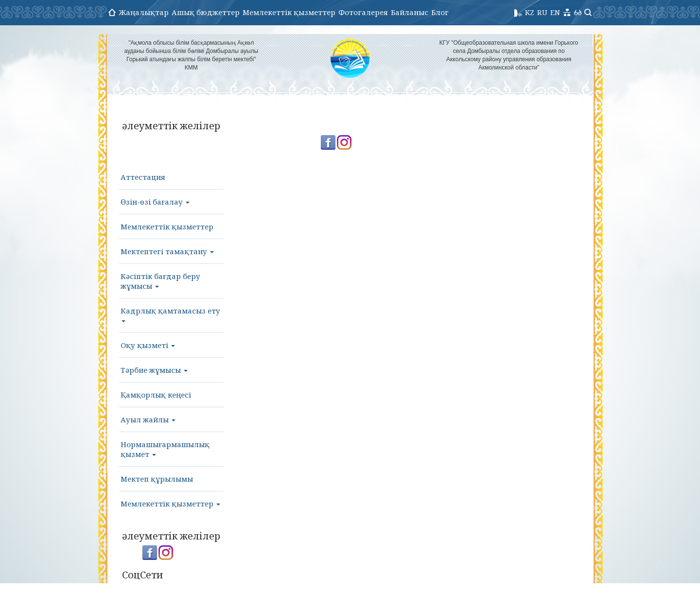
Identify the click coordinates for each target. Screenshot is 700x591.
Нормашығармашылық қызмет (165, 449)
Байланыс (410, 12)
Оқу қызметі (148, 345)
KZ (530, 12)
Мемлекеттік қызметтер (289, 12)
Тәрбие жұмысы (154, 370)
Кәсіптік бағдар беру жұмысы (160, 281)
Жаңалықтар (144, 12)
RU (542, 12)
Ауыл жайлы (148, 419)
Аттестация (143, 177)
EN (555, 12)
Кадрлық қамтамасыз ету (170, 314)
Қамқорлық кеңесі (156, 395)
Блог (440, 12)
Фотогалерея (363, 12)
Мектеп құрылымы (157, 479)
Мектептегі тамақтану (167, 251)
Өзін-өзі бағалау (155, 202)
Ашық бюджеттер (206, 12)
